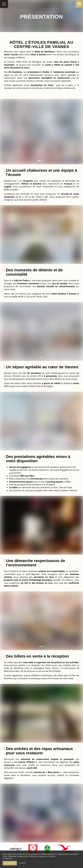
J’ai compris (10, 863)
